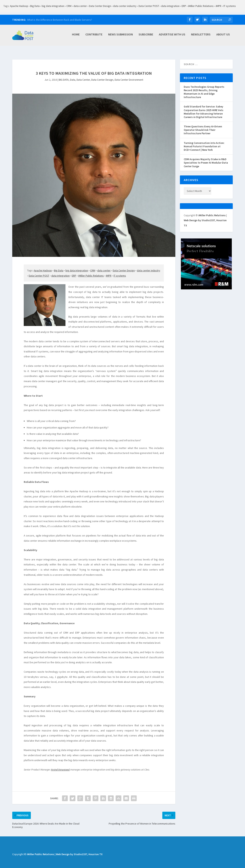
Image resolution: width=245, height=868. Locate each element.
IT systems (230, 6)
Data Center (83, 75)
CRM (69, 6)
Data (73, 75)
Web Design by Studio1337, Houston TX (79, 850)
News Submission (120, 36)
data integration (170, 6)
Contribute (94, 36)
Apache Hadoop (19, 6)
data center (80, 6)
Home (76, 36)
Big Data (35, 6)
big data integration (53, 6)
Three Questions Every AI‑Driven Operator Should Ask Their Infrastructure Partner (203, 126)
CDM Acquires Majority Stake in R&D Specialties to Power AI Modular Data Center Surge (206, 158)
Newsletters (201, 36)
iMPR (218, 6)
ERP (184, 6)
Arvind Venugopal (60, 765)
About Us (223, 36)
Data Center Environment (129, 75)
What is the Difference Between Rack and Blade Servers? (60, 20)
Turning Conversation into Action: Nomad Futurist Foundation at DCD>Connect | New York (204, 142)
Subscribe (146, 36)
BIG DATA (64, 75)
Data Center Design (100, 6)
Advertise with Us (172, 36)
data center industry (125, 6)
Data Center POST (149, 6)
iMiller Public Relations (201, 6)
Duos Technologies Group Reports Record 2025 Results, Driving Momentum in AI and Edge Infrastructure (204, 88)
